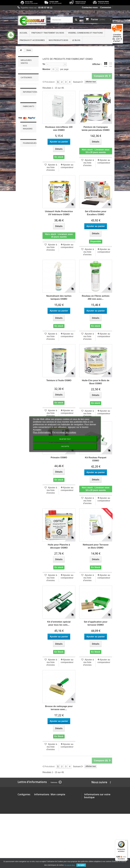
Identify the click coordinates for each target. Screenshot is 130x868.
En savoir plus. (70, 865)
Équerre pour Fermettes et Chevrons (24, 220)
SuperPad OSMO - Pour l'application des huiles (28, 318)
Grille (106, 65)
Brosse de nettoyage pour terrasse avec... (59, 708)
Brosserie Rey (29, 667)
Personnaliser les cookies (64, 432)
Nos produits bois (58, 40)
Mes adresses (57, 806)
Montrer (46, 69)
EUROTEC (28, 587)
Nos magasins (30, 557)
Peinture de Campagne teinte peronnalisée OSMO (96, 129)
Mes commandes (59, 799)
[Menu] (126, 841)
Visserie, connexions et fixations (85, 33)
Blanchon (27, 575)
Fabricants (29, 567)
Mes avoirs (56, 802)
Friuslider (27, 592)
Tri (44, 64)
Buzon (26, 579)
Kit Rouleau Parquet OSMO (96, 459)
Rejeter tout (65, 439)
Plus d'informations (42, 432)
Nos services (29, 539)
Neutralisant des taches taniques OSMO (59, 297)
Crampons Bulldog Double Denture (27, 177)
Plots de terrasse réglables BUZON (26, 132)
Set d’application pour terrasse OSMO (96, 623)
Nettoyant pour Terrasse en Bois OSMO (96, 546)
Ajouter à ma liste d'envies (52, 167)
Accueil (24, 33)
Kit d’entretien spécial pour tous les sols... (59, 623)
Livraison (27, 505)
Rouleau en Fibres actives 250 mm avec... (96, 297)
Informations (30, 498)
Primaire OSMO (59, 458)
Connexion (106, 7)
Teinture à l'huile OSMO (59, 380)
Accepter (81, 865)
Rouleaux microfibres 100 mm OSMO (59, 129)
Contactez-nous (90, 7)
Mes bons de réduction (62, 816)
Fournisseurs (30, 655)
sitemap (38, 851)
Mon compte (58, 794)
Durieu (26, 583)
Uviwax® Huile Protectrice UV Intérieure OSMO (59, 213)
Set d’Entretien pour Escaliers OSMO (96, 213)
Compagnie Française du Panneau (27, 678)
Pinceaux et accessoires (32, 40)
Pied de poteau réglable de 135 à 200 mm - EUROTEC (28, 268)
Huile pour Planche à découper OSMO (59, 546)
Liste (111, 65)
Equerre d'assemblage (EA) (27, 364)
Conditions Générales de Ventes (27, 519)
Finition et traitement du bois (48, 33)
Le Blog (76, 40)
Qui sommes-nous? (39, 823)
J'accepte (65, 446)
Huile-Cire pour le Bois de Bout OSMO (96, 382)
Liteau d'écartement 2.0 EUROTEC (27, 87)
